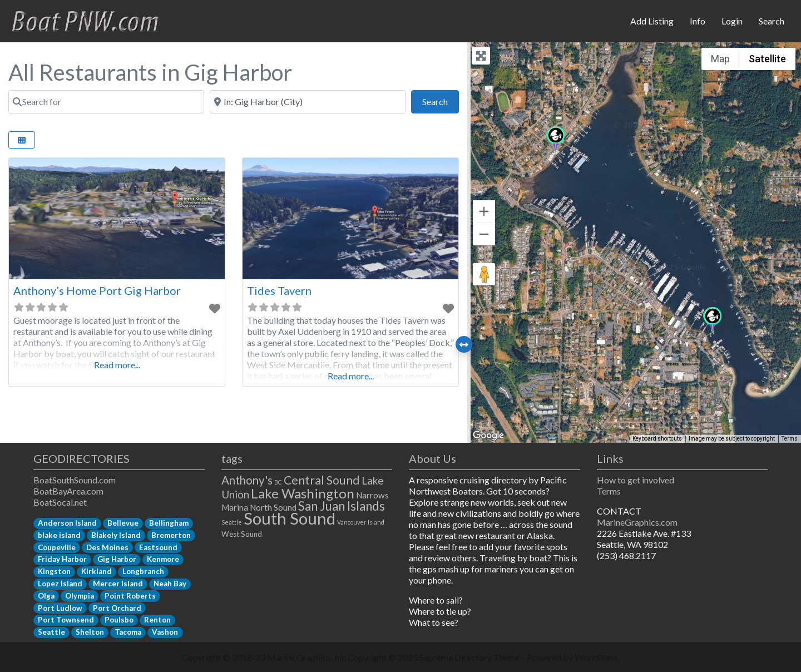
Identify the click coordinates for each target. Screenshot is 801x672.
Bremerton (171, 535)
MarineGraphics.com (637, 522)
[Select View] (22, 140)
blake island (59, 535)
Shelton (90, 632)
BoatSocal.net (60, 502)
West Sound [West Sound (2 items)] (242, 534)
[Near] (308, 102)
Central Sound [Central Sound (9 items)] (322, 480)
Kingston (54, 571)
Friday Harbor (62, 559)
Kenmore (163, 559)
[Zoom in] (484, 211)
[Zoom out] (484, 234)
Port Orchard (117, 608)
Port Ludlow (60, 608)
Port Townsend (66, 620)
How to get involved (636, 480)
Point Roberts (130, 596)
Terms (609, 491)
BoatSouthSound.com (75, 480)
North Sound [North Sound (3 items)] (273, 507)
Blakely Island (116, 535)
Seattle (51, 632)
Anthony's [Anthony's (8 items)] (247, 480)
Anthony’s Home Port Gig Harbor (97, 290)
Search (772, 21)
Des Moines (107, 547)
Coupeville (57, 547)
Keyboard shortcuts (657, 439)
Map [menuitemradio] (720, 59)
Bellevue (123, 523)
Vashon (165, 632)
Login (732, 21)
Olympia (80, 596)
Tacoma (128, 632)
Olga (46, 596)
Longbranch (143, 571)
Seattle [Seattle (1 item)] (232, 522)
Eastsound (158, 547)
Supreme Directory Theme (471, 657)
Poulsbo (119, 620)
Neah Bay (170, 584)
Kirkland (97, 571)
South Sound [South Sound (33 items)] (290, 518)
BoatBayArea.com (68, 491)
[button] (712, 320)
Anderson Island (67, 523)
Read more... (117, 365)
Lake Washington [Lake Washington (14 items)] (303, 493)
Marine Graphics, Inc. (307, 657)
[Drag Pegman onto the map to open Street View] (484, 274)
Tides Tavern (279, 290)
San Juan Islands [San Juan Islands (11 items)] (342, 506)
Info (698, 21)
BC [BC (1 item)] (278, 482)
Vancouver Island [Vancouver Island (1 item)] (361, 522)
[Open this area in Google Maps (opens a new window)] (488, 436)
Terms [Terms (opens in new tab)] (790, 439)
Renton (157, 620)
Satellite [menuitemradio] (767, 59)
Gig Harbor (117, 559)
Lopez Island (60, 584)
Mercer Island (118, 584)
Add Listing (652, 21)
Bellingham (169, 523)
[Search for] (106, 102)
